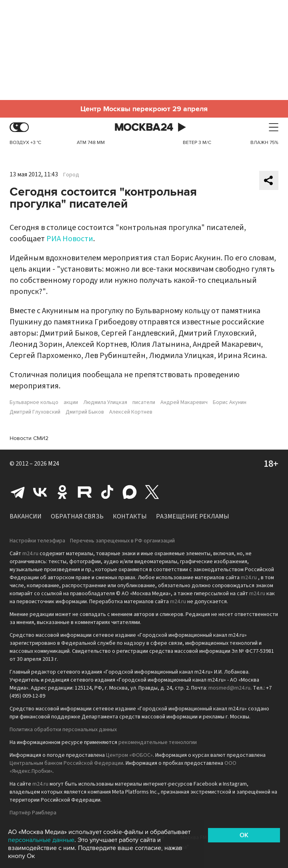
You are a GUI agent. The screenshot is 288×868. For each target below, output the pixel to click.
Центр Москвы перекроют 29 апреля (144, 109)
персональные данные (41, 840)
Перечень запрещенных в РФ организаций (122, 541)
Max (130, 492)
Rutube (85, 492)
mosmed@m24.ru (229, 688)
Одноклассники (62, 492)
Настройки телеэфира (37, 541)
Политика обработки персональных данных (63, 730)
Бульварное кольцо (34, 402)
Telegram (18, 492)
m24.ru (30, 554)
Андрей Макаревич (184, 402)
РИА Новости (70, 239)
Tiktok (107, 492)
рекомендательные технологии (158, 742)
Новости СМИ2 (29, 438)
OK (244, 835)
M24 (54, 464)
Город (71, 175)
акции (71, 402)
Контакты (130, 516)
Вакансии (26, 516)
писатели (144, 402)
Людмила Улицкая (105, 402)
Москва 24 (144, 127)
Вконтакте (40, 492)
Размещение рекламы (193, 516)
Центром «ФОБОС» (129, 755)
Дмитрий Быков (85, 412)
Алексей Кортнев (131, 412)
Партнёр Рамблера (33, 813)
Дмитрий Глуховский (35, 412)
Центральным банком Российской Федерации (66, 763)
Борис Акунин (230, 402)
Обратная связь (77, 516)
